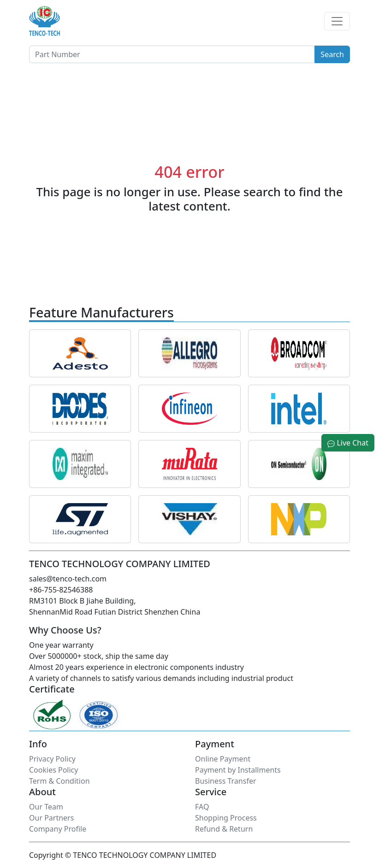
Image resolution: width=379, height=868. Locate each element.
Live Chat (348, 443)
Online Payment (223, 759)
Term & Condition (59, 781)
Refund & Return (224, 829)
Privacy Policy (52, 759)
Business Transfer (226, 781)
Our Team (46, 807)
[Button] (172, 54)
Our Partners (51, 818)
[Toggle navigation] (337, 21)
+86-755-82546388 (61, 590)
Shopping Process (226, 818)
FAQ (202, 807)
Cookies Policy (53, 770)
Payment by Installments (238, 770)
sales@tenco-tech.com (68, 579)
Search (332, 54)
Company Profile (58, 829)
